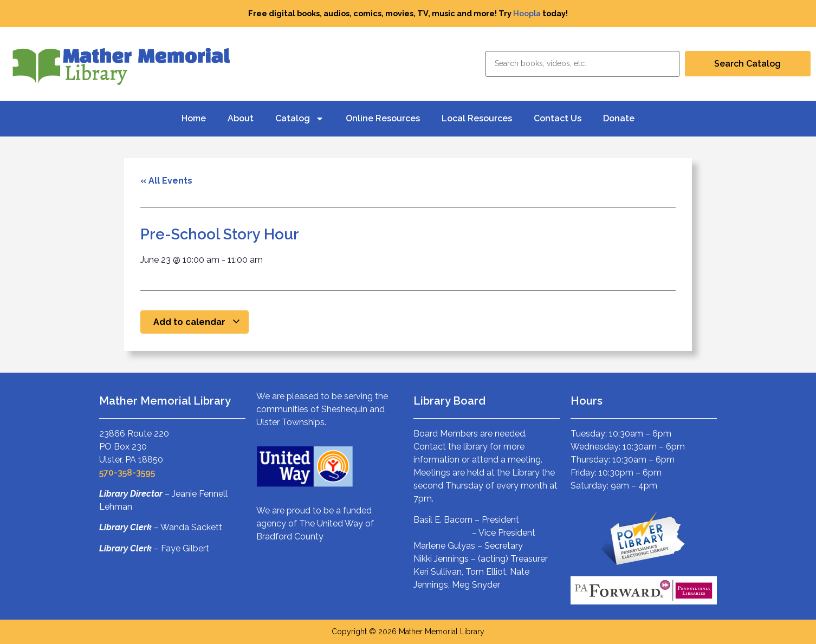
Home (194, 118)
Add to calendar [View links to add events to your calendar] (197, 322)
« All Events (166, 181)
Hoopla (527, 13)
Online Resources (383, 118)
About (241, 118)
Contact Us (558, 118)
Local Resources (477, 118)
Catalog (300, 119)
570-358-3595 (127, 473)
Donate (619, 118)
